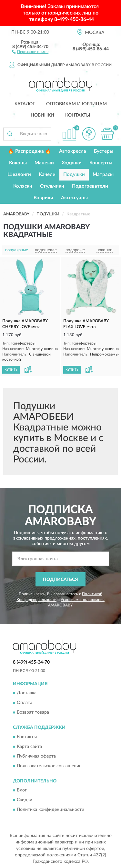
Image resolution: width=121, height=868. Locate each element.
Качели (47, 175)
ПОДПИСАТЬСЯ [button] (60, 580)
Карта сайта (29, 747)
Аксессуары (74, 198)
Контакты (78, 115)
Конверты (101, 163)
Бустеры (104, 151)
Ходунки (72, 163)
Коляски (23, 186)
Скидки (25, 800)
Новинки (42, 115)
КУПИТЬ (11, 370)
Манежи (44, 163)
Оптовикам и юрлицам (76, 104)
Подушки (74, 175)
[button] (30, 51)
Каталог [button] (25, 104)
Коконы (18, 163)
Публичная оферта (36, 756)
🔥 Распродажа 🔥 (30, 151)
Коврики (43, 198)
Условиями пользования (83, 600)
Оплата (25, 703)
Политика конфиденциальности (50, 810)
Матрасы (103, 175)
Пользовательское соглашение (49, 766)
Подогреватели (90, 186)
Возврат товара (33, 713)
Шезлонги (19, 175)
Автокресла (73, 151)
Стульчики (52, 186)
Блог (22, 790)
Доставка (27, 693)
